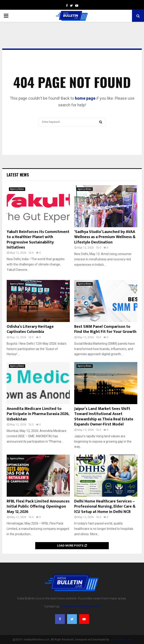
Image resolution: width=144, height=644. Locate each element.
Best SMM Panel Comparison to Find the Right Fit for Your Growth (105, 329)
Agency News (17, 189)
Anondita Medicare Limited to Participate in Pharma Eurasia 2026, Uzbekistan (38, 414)
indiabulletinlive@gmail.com (80, 606)
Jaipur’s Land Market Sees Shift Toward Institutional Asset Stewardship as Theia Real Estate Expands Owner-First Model (104, 417)
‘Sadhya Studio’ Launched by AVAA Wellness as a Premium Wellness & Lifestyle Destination (105, 237)
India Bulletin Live (120, 640)
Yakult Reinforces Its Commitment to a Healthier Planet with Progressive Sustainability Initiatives (38, 240)
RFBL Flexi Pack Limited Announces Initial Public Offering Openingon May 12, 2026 (38, 507)
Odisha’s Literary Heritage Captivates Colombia (30, 329)
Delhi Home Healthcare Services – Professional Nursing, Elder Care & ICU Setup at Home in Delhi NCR (105, 507)
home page (85, 98)
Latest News (18, 175)
